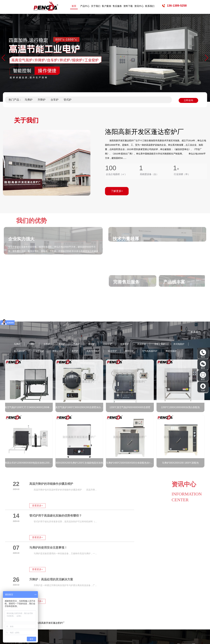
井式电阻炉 (20, 352)
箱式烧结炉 (42, 352)
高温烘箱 (154, 344)
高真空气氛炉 (124, 352)
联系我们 (150, 6)
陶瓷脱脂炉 (20, 359)
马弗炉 (29, 100)
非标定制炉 (174, 344)
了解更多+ (194, 332)
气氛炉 (83, 344)
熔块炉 (99, 344)
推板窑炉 (135, 344)
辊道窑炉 (145, 352)
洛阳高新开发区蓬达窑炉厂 (51, 566)
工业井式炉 (63, 352)
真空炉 (104, 352)
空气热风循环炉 (187, 352)
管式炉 (68, 100)
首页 (74, 6)
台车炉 (55, 100)
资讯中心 (139, 6)
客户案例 (106, 6)
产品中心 (85, 6)
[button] (207, 58)
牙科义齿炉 (85, 352)
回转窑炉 (116, 344)
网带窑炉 (164, 352)
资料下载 (128, 6)
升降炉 (42, 100)
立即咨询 (188, 99)
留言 (203, 376)
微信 (203, 365)
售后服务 (117, 6)
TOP (203, 387)
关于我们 (96, 6)
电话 (203, 354)
